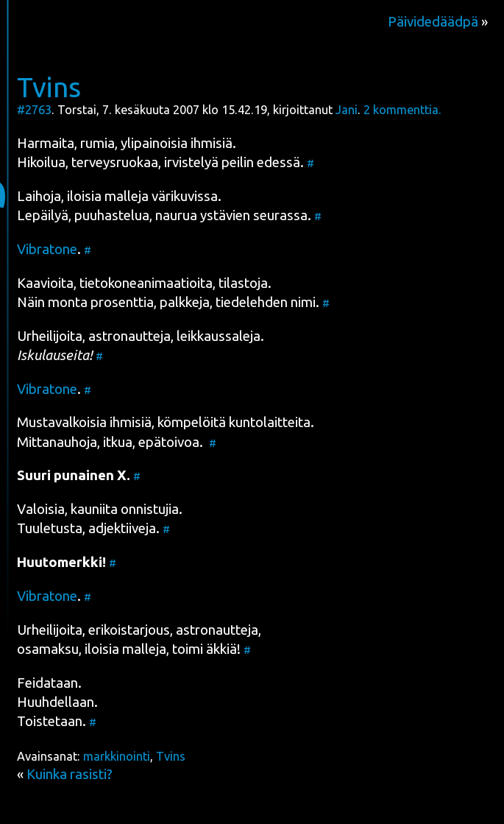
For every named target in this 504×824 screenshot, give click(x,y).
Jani (347, 110)
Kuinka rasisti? (70, 774)
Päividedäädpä (433, 22)
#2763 (34, 110)
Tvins (49, 87)
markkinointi (117, 756)
